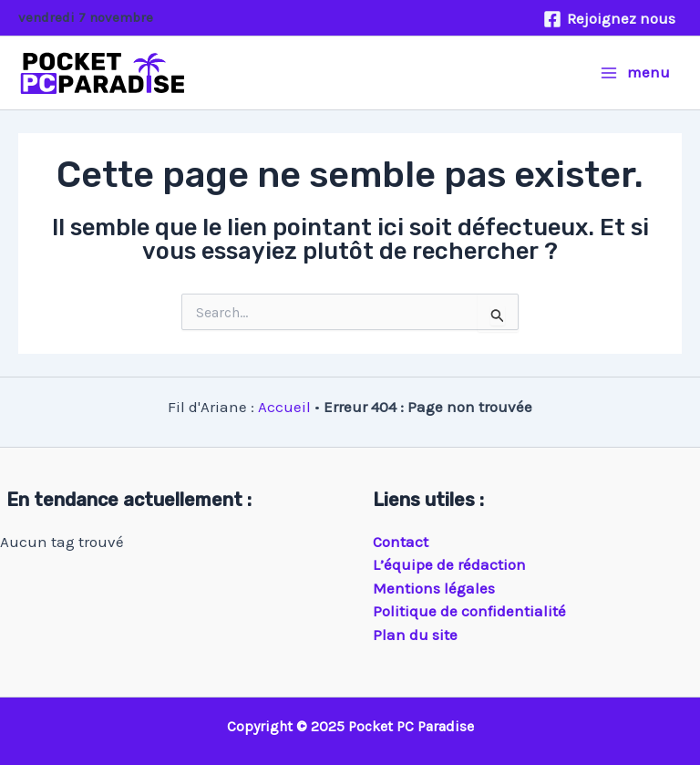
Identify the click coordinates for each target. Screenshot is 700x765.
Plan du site (415, 635)
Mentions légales (434, 588)
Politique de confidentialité (469, 611)
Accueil (284, 407)
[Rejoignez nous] (609, 19)
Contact (401, 542)
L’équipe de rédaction (449, 564)
